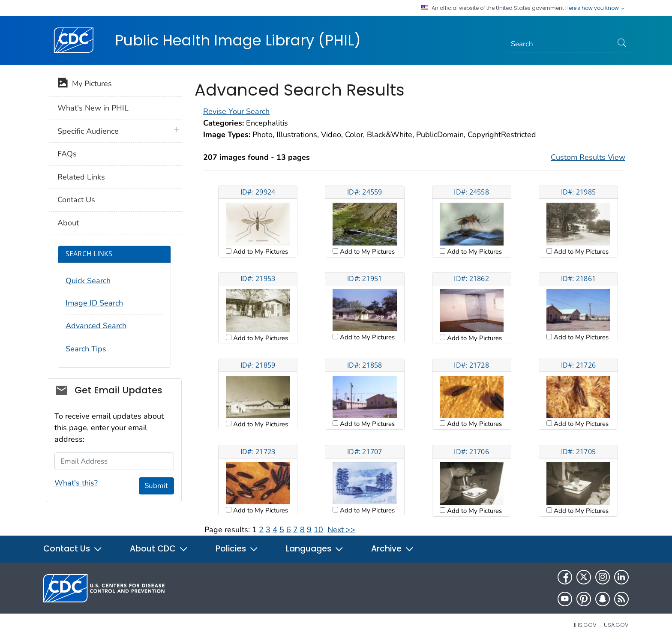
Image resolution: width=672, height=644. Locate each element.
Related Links (81, 177)
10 (318, 530)
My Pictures (85, 84)
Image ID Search (94, 303)
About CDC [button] (159, 549)
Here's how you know (595, 8)
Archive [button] (393, 549)
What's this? (76, 483)
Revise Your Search (236, 111)
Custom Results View (588, 157)
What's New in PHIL (93, 108)
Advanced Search (96, 326)
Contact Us (76, 200)
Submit (156, 486)
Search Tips (86, 349)
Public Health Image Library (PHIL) (238, 40)
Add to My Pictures (260, 252)
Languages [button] (315, 549)
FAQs (67, 154)
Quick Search (88, 281)
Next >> (341, 530)
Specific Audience (88, 131)
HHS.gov (584, 625)
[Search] (559, 44)
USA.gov (616, 625)
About (68, 223)
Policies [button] (237, 549)
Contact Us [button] (73, 549)
